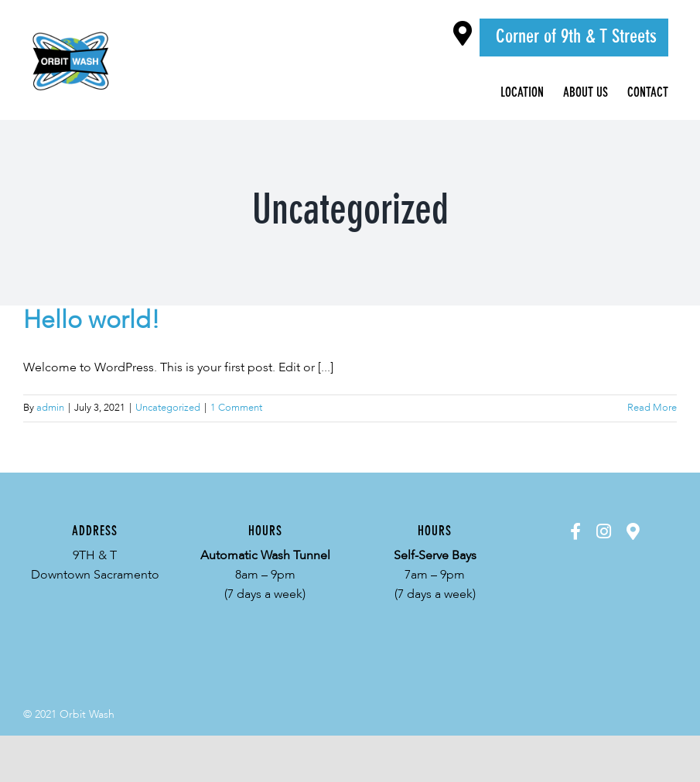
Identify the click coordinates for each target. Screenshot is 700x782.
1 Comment (236, 408)
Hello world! (92, 321)
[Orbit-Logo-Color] (71, 30)
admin (50, 408)
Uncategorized (168, 408)
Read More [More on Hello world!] (652, 408)
